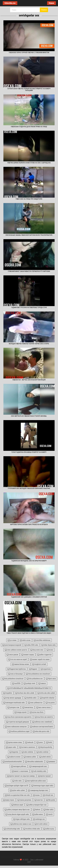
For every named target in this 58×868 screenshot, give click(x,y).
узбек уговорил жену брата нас (17, 810)
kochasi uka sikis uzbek (25, 693)
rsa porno (50, 703)
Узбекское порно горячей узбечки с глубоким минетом (29, 53)
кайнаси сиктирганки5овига (42, 727)
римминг (51, 762)
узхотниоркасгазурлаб (12, 645)
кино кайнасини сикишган (16, 727)
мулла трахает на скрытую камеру (21, 776)
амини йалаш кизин (21, 664)
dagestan (14, 752)
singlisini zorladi (39, 664)
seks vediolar (27, 752)
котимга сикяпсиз (27, 747)
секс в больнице (15, 674)
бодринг (33, 669)
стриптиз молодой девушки (18, 722)
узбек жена (38, 814)
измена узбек (30, 757)
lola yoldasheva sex (35, 679)
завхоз (42, 683)
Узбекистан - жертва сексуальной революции (29, 380)
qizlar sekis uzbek (17, 790)
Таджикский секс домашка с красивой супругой (29, 597)
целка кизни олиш (14, 742)
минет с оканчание (20, 771)
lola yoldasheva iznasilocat (13, 679)
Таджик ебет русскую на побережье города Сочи (29, 307)
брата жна (51, 679)
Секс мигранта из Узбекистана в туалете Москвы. (29, 416)
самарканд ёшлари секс (38, 790)
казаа (36, 795)
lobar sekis (48, 810)
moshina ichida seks (32, 829)
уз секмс (12, 640)
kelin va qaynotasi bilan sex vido (17, 795)
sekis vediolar (43, 752)
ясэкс (50, 650)
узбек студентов (44, 655)
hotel (49, 742)
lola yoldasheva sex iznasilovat (38, 674)
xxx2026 (16, 683)
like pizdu (50, 800)
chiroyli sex (48, 795)
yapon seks (11, 747)
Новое (51, 3)
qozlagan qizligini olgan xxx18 (16, 786)
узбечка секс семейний (42, 722)
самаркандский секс (38, 766)
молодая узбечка (19, 766)
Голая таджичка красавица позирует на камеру (29, 452)
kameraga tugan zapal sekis (42, 786)
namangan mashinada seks (14, 703)
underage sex (39, 819)
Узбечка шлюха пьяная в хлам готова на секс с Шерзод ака (29, 163)
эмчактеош (28, 707)
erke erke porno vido (41, 731)
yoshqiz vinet (29, 683)
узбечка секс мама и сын (21, 824)
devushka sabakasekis (34, 762)
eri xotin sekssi (41, 824)
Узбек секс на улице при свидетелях (29, 199)
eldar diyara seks (49, 645)
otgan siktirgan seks (22, 819)
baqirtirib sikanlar (47, 698)
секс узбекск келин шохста (16, 650)
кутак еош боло (37, 712)
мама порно (9, 800)
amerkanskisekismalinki (12, 762)
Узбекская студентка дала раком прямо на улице (29, 127)
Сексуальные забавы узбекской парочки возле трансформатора (29, 235)
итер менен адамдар (12, 698)
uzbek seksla (45, 757)
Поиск (44, 10)
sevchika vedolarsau (42, 640)
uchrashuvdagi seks (12, 829)
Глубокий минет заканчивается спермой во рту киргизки (29, 271)
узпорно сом (13, 707)
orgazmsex (46, 669)
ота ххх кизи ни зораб (18, 659)
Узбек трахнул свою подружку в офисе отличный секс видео (29, 633)
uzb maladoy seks (39, 771)
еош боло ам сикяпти (44, 717)
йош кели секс (37, 650)
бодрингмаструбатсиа (17, 669)
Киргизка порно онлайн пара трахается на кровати (29, 525)
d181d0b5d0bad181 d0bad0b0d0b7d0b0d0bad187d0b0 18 (29, 688)
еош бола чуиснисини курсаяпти (18, 717)
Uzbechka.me (10, 3)
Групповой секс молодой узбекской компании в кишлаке (29, 488)
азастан (39, 800)
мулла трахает (45, 776)
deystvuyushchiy (45, 747)
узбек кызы (49, 829)
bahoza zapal (17, 805)
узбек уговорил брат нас (36, 805)
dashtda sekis (30, 698)
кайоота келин (14, 757)
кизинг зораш (28, 655)
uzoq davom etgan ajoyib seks (17, 814)
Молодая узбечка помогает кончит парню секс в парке (29, 344)
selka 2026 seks (31, 645)
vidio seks (17, 781)
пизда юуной (20, 712)
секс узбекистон (35, 703)
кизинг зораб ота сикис (40, 659)
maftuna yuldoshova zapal (19, 731)
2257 (29, 862)
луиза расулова (24, 800)
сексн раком (12, 655)
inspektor (8, 693)
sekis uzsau (25, 640)
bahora (37, 810)
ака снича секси (43, 707)
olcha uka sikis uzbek (46, 693)
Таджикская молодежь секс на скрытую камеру (29, 561)
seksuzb (29, 742)
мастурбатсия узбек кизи (35, 781)
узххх (40, 742)
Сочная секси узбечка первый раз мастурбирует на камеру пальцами (29, 90)
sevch (49, 814)
